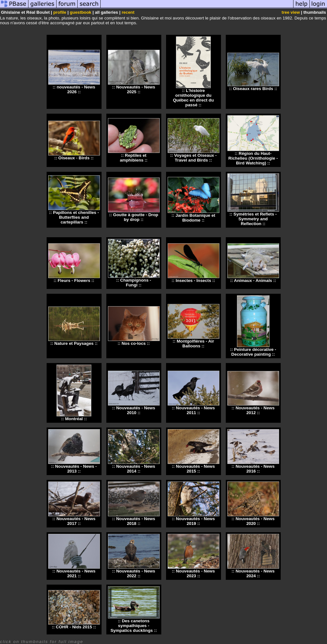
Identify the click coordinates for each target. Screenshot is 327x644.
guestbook (81, 12)
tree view (291, 12)
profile (60, 12)
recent (128, 12)
